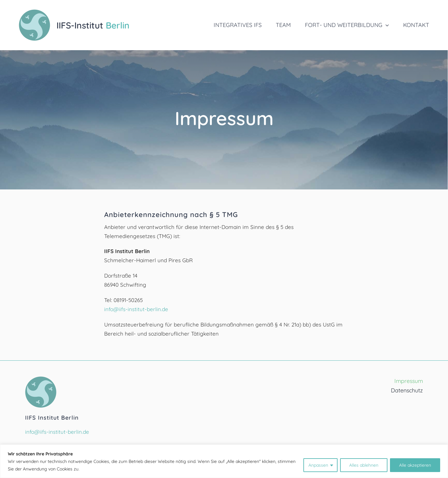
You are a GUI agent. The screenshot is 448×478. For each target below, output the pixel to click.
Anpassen (318, 465)
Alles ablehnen (364, 465)
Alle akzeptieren (415, 465)
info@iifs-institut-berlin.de (136, 309)
